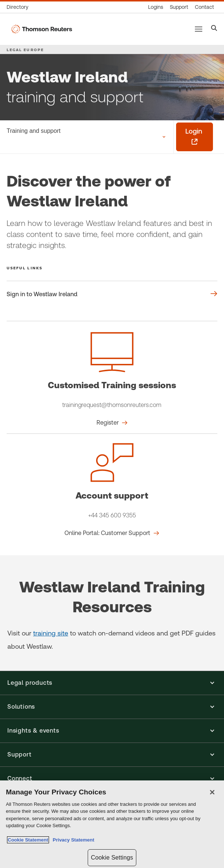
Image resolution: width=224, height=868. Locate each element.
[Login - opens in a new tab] (195, 137)
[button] (112, 683)
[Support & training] (179, 7)
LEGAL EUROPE (25, 50)
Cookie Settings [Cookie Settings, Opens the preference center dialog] (112, 858)
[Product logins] (156, 7)
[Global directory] (19, 7)
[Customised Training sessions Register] (112, 423)
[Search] (214, 29)
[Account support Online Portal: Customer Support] (112, 533)
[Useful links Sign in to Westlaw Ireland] (112, 294)
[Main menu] (199, 29)
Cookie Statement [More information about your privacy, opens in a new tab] (28, 840)
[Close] (212, 792)
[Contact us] (204, 7)
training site (51, 633)
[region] (112, 824)
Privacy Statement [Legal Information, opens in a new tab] (72, 840)
